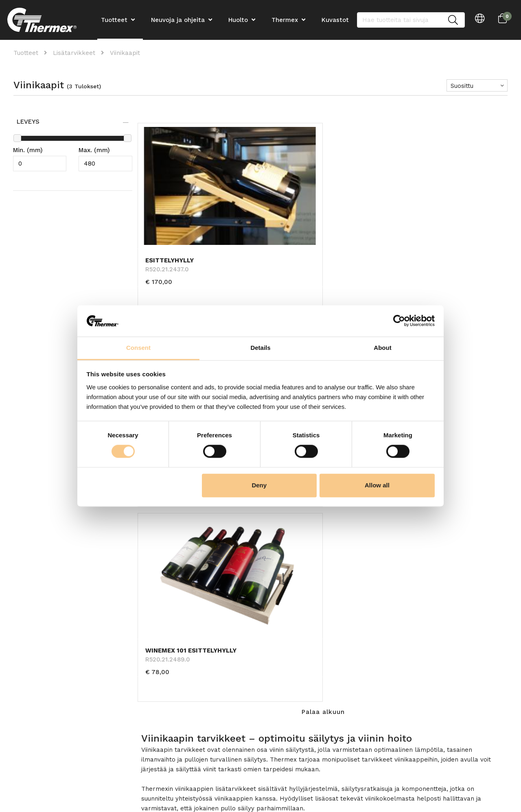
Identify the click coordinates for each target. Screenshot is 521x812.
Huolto (238, 20)
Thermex (285, 20)
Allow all (377, 485)
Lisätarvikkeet (74, 53)
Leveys (29, 122)
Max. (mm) (94, 150)
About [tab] (382, 348)
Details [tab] (260, 348)
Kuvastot (335, 20)
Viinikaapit (125, 53)
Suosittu (462, 86)
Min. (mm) (28, 150)
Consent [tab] (138, 348)
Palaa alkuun (323, 279)
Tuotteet (26, 53)
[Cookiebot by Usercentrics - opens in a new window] (399, 321)
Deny (259, 485)
